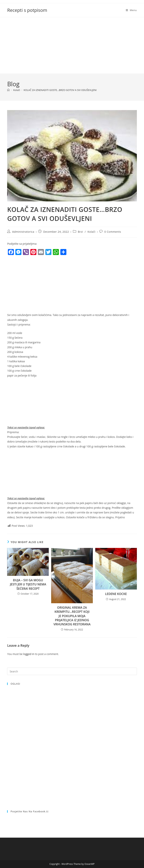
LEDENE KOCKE (116, 594)
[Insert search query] (72, 671)
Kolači (91, 232)
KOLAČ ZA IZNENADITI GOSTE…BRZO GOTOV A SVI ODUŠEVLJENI (60, 90)
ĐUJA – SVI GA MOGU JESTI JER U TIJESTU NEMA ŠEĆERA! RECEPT (28, 584)
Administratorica (23, 232)
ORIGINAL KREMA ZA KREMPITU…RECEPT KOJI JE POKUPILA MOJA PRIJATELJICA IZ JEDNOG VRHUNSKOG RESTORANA (72, 616)
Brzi (80, 232)
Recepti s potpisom (27, 10)
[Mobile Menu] (131, 10)
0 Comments (113, 232)
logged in (29, 654)
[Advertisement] (72, 45)
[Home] (8, 90)
